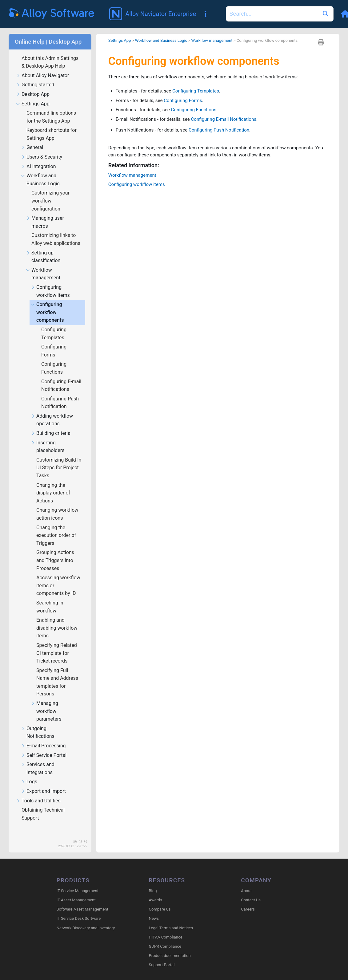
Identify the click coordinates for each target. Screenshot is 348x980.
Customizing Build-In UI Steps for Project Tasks (59, 459)
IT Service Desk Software (79, 910)
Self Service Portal (44, 747)
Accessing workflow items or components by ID (58, 577)
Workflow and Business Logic (40, 171)
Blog (153, 882)
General (32, 139)
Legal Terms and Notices (171, 920)
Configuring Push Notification (60, 394)
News (154, 910)
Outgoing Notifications (38, 724)
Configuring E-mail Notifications (61, 377)
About (246, 882)
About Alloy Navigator (42, 67)
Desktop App (33, 86)
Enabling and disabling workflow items (57, 619)
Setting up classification (43, 248)
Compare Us (160, 901)
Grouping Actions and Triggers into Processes (55, 551)
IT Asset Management (76, 892)
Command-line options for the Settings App (51, 108)
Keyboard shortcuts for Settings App (52, 125)
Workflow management (43, 265)
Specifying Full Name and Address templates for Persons (57, 673)
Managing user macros (45, 213)
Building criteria (51, 425)
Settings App (33, 95)
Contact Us (251, 892)
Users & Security (42, 148)
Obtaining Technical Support (43, 805)
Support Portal (162, 957)
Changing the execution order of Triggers (56, 526)
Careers (248, 901)
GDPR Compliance (165, 938)
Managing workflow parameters (46, 703)
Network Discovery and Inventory (86, 920)
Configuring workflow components (47, 304)
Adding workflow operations (52, 411)
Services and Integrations (38, 760)
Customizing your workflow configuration (50, 192)
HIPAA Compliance (166, 929)
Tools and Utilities (38, 792)
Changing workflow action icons (57, 505)
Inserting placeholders (48, 438)
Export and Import (43, 783)
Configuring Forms (54, 342)
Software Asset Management (82, 901)
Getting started (35, 76)
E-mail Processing (43, 737)
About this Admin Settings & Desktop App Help (50, 53)
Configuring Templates (54, 325)
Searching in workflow (50, 598)
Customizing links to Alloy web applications (56, 230)
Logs (29, 773)
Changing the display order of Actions (53, 484)
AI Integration (38, 158)
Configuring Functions (54, 359)
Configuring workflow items (50, 282)
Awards (156, 892)
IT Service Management (78, 882)
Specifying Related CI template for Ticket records (57, 644)
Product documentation (170, 947)
